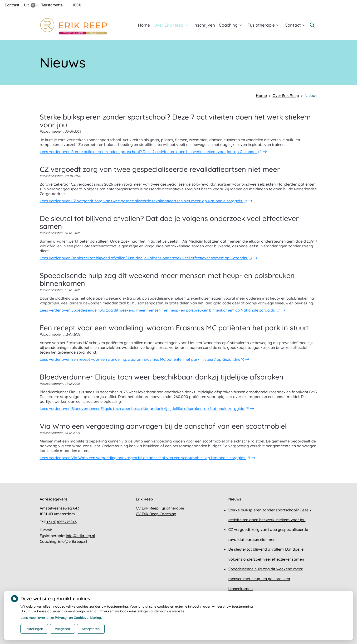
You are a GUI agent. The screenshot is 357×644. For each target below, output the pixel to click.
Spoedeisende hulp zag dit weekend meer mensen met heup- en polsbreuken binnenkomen (265, 579)
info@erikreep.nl (80, 536)
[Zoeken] (312, 25)
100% (77, 5)
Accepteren (91, 629)
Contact (293, 25)
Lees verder (150, 152)
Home (144, 25)
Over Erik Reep (169, 25)
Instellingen (34, 629)
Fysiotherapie (261, 25)
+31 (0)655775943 (61, 522)
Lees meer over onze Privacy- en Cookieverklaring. (61, 618)
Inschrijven (204, 25)
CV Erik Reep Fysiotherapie (160, 508)
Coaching (228, 25)
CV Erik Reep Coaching (156, 514)
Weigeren (62, 629)
